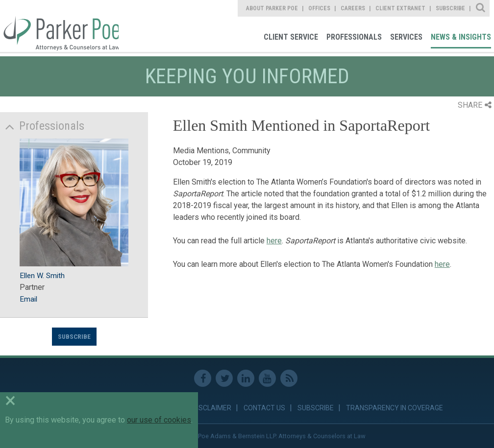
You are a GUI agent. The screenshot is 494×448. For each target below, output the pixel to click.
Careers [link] (353, 8)
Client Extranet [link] (400, 8)
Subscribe (74, 336)
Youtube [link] (267, 378)
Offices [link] (319, 8)
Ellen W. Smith (42, 276)
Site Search (481, 8)
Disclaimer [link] (212, 408)
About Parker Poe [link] (272, 8)
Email (28, 299)
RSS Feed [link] (289, 378)
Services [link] (406, 37)
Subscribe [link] (450, 8)
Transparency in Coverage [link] (395, 408)
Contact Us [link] (264, 408)
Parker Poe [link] (59, 26)
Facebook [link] (203, 378)
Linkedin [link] (246, 378)
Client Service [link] (291, 37)
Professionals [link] (354, 37)
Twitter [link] (224, 378)
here (274, 241)
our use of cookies (159, 420)
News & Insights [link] (461, 37)
